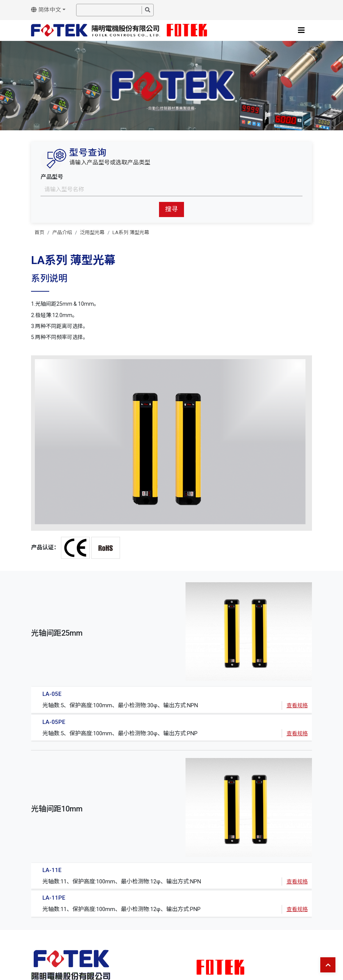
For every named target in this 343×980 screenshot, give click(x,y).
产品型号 (52, 177)
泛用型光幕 (92, 232)
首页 (39, 232)
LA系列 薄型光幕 (131, 232)
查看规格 (297, 705)
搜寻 (171, 209)
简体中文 (46, 10)
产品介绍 (62, 232)
